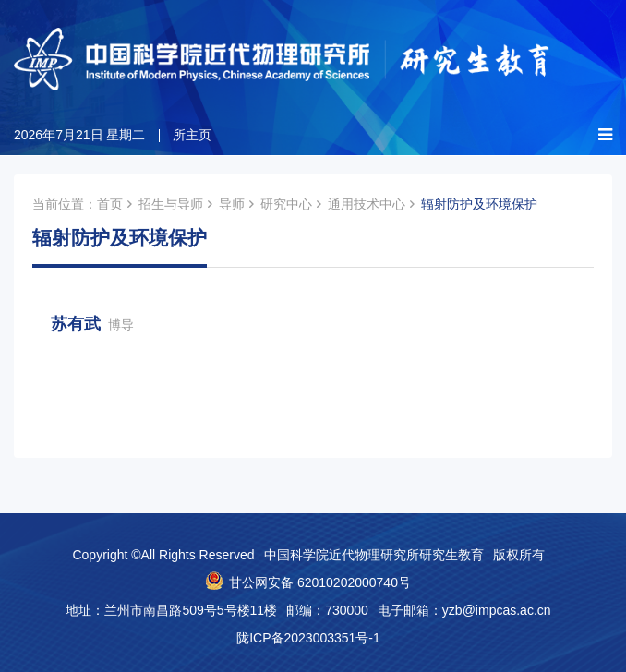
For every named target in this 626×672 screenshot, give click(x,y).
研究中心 (286, 204)
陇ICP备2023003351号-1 (308, 638)
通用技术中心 (367, 204)
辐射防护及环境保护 (479, 204)
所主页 (192, 135)
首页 (110, 204)
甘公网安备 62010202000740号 (320, 582)
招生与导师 (171, 204)
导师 (232, 204)
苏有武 (92, 324)
